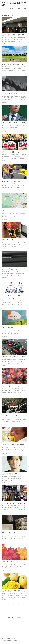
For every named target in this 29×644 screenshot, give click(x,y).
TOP (26, 639)
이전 (8, 603)
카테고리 (4, 9)
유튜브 (19, 9)
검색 (23, 3)
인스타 (26, 9)
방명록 (12, 9)
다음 (21, 603)
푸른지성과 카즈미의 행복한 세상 (14, 3)
